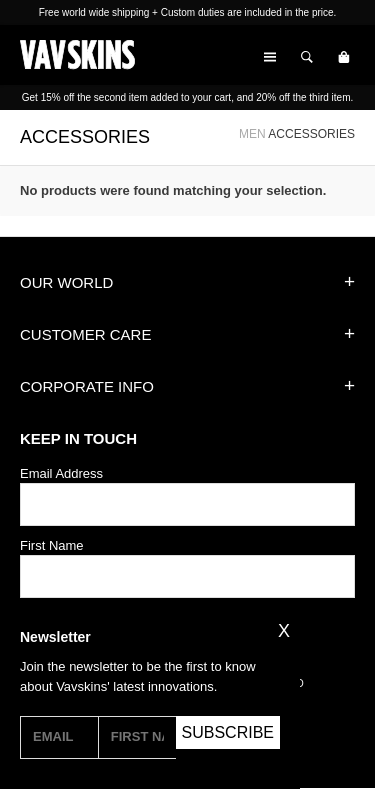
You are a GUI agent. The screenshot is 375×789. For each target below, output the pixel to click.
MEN (252, 134)
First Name (52, 545)
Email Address (61, 473)
